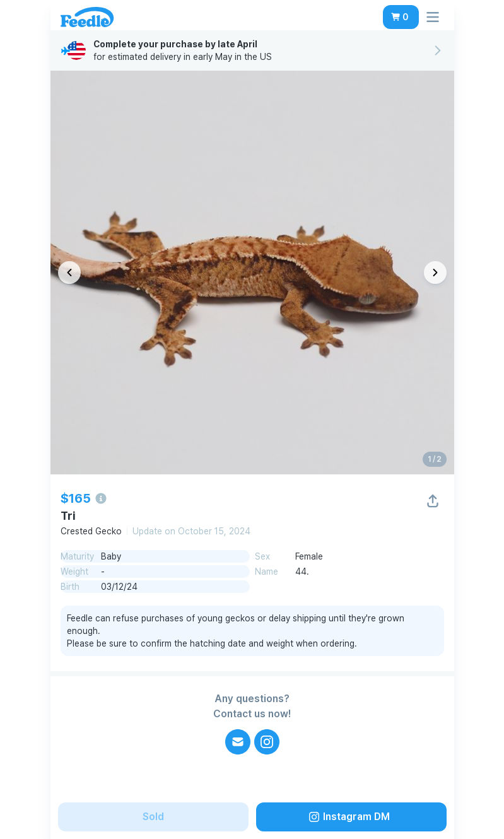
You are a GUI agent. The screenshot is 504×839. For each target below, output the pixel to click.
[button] (401, 17)
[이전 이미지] (69, 273)
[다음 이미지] (435, 273)
